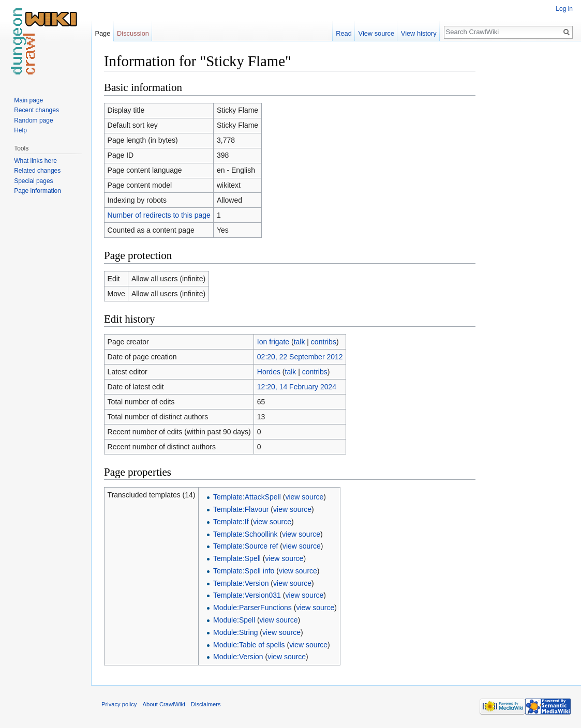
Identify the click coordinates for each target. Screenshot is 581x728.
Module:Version (238, 657)
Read (344, 33)
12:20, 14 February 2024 (297, 387)
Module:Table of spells (249, 645)
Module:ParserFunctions (252, 608)
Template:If (231, 522)
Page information (38, 191)
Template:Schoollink (245, 534)
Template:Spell (237, 558)
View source (376, 33)
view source (304, 497)
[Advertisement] (527, 207)
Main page (28, 100)
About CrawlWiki (164, 704)
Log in (564, 9)
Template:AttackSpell (247, 497)
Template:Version (241, 583)
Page (102, 33)
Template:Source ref (245, 546)
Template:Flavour (241, 509)
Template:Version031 (247, 595)
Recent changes (36, 110)
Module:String (235, 632)
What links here (35, 161)
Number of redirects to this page (159, 215)
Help (20, 130)
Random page (33, 120)
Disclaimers (206, 704)
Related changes (37, 171)
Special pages (33, 181)
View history (419, 33)
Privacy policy (119, 704)
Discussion (133, 33)
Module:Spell (234, 620)
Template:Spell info (244, 571)
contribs (324, 342)
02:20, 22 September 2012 (300, 357)
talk (300, 342)
